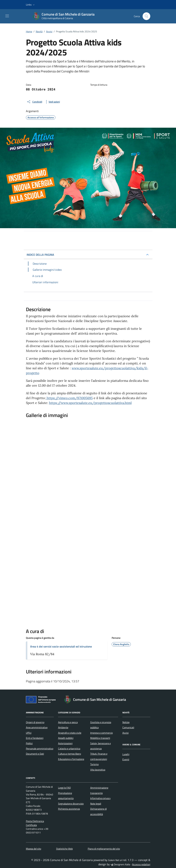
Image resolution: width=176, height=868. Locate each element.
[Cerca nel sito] (146, 16)
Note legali (96, 804)
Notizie (126, 722)
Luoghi (126, 754)
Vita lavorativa (98, 770)
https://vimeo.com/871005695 (69, 398)
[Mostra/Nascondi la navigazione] (7, 16)
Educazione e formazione (71, 759)
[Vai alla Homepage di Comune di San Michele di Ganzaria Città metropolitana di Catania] (65, 16)
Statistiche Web (64, 849)
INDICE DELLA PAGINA (40, 255)
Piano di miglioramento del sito (104, 849)
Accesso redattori (141, 864)
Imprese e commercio (101, 733)
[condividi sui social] (34, 102)
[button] (31, 5)
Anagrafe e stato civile (70, 733)
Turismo (94, 764)
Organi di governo (35, 722)
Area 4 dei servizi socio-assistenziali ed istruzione (61, 646)
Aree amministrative (37, 727)
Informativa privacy (100, 798)
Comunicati (128, 727)
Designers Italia (120, 864)
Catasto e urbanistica (69, 749)
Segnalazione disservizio (71, 804)
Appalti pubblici (66, 738)
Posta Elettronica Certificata (35, 823)
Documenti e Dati (35, 754)
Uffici (29, 733)
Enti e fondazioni (35, 738)
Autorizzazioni (65, 743)
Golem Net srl (115, 860)
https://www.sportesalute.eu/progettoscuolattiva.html (90, 403)
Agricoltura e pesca (68, 722)
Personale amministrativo (40, 749)
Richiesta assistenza (69, 809)
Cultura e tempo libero (70, 754)
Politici (29, 743)
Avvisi (126, 733)
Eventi (126, 759)
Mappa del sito (34, 849)
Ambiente (63, 727)
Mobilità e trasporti (100, 738)
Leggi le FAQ (64, 788)
